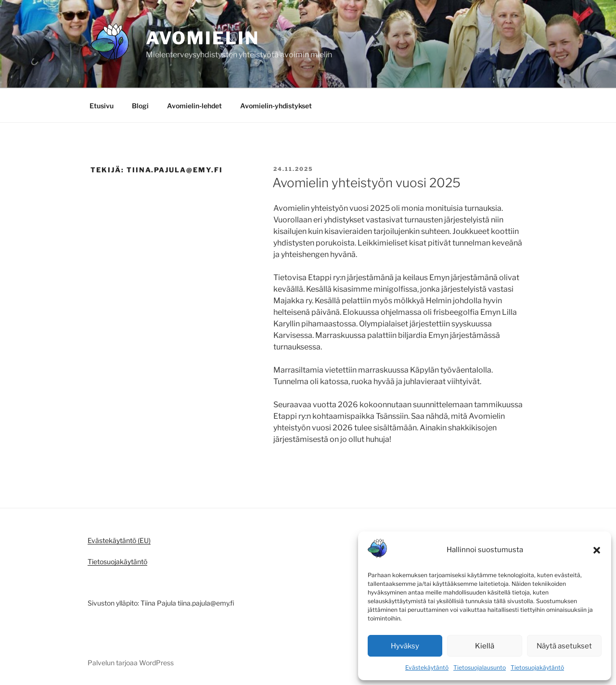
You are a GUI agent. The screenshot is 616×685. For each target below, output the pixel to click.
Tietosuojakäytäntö (537, 667)
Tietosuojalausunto (480, 667)
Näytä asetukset (564, 646)
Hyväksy (405, 646)
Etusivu (102, 106)
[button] (597, 550)
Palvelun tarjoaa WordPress (131, 663)
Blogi (140, 106)
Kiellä (485, 646)
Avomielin (203, 38)
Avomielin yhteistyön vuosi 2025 (366, 183)
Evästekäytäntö (427, 667)
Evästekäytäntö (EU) (119, 540)
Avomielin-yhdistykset (276, 106)
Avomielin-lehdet (194, 106)
